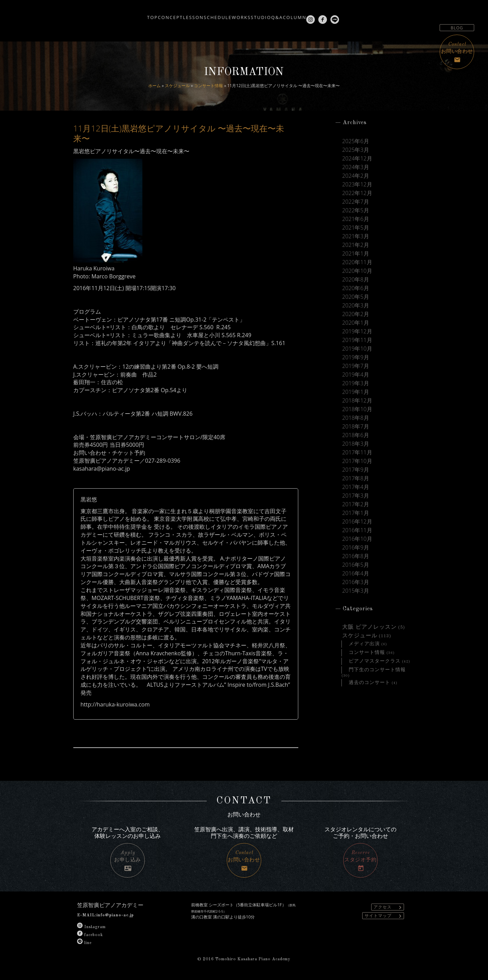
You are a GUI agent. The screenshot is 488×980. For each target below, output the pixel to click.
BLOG (457, 28)
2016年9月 (356, 572)
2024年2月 (356, 178)
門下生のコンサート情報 (377, 700)
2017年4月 (356, 508)
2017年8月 (356, 499)
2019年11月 (357, 352)
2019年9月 (356, 371)
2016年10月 (357, 563)
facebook (90, 935)
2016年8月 (356, 581)
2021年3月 (356, 242)
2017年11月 (357, 471)
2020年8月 (356, 288)
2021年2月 (356, 251)
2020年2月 (356, 325)
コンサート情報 (208, 86)
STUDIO (268, 15)
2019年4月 (356, 389)
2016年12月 (357, 545)
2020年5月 (356, 306)
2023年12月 (357, 187)
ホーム (154, 86)
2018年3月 (356, 462)
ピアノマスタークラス (375, 691)
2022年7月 (356, 206)
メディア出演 (364, 673)
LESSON (169, 15)
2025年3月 (356, 151)
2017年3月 (356, 517)
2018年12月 (357, 416)
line (84, 943)
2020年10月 (357, 279)
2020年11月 (357, 270)
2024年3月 (356, 169)
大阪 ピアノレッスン (369, 655)
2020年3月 (356, 316)
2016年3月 (356, 609)
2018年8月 (356, 435)
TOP (108, 15)
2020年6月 (356, 297)
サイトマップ (384, 916)
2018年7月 (356, 444)
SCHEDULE (204, 15)
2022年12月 (357, 196)
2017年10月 (357, 481)
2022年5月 (356, 215)
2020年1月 (356, 334)
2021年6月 (356, 224)
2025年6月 (356, 141)
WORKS (238, 15)
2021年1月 (356, 261)
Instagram (91, 927)
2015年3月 (356, 618)
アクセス (389, 907)
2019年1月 (356, 407)
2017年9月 (356, 490)
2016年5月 (356, 591)
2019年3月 (356, 398)
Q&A (294, 15)
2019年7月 (356, 380)
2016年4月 (356, 600)
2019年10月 (357, 361)
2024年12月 (357, 160)
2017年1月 (356, 536)
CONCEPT (136, 15)
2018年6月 (356, 453)
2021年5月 (356, 233)
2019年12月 (357, 343)
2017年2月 (356, 526)
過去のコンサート (369, 714)
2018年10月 (357, 426)
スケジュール (177, 86)
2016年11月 (357, 554)
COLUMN (322, 15)
